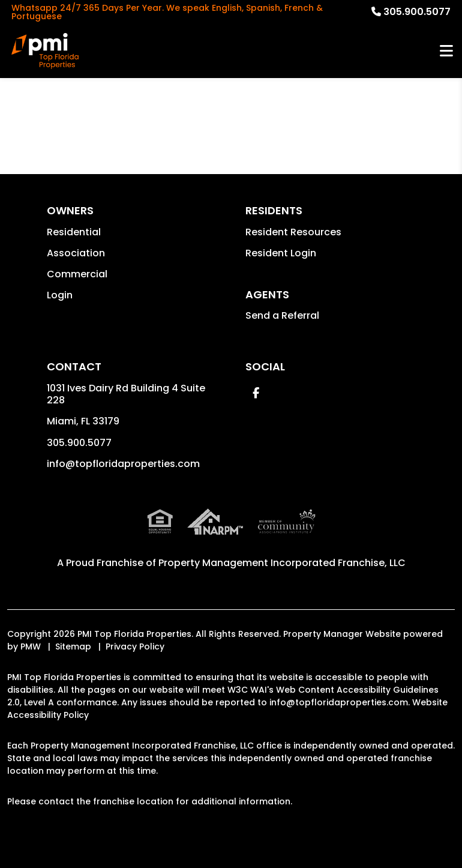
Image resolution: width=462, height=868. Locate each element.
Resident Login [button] (281, 253)
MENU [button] (446, 51)
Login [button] (60, 295)
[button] (256, 393)
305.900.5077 (417, 12)
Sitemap (73, 646)
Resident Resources (293, 232)
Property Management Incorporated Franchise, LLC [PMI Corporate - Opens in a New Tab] (282, 563)
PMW (31, 646)
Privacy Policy (135, 646)
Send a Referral (282, 315)
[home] (45, 51)
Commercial (77, 274)
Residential (74, 232)
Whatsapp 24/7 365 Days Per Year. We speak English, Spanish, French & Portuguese (167, 12)
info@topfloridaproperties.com (123, 464)
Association (76, 253)
